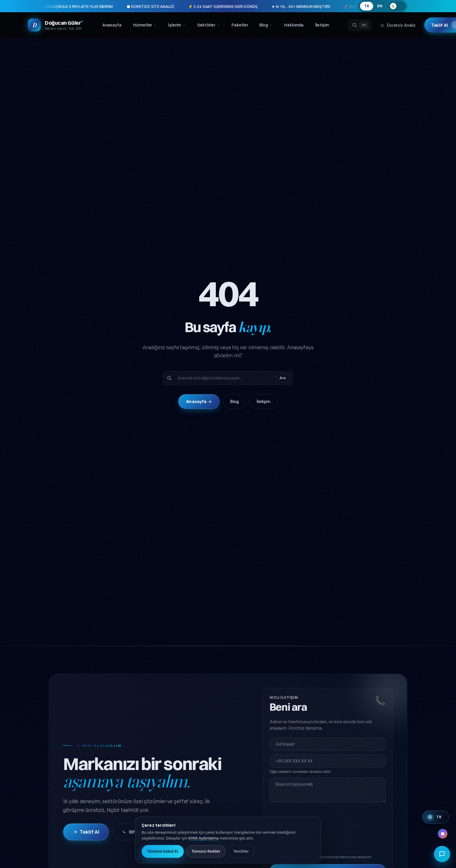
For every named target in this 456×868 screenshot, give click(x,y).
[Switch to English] (436, 817)
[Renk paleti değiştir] (443, 834)
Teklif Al (86, 832)
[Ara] (360, 25)
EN (380, 6)
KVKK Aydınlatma (203, 838)
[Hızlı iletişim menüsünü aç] (442, 854)
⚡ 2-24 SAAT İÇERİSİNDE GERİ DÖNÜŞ (186, 6)
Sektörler (209, 25)
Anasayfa (112, 25)
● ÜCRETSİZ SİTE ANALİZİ (114, 6)
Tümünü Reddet (206, 851)
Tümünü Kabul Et (163, 851)
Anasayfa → (199, 401)
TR (367, 6)
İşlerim (177, 25)
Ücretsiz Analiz (398, 25)
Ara (283, 378)
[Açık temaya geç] (397, 6)
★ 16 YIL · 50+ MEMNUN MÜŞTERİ (264, 6)
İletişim (322, 25)
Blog (266, 25)
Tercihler (241, 851)
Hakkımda (294, 25)
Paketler (240, 25)
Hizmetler (145, 25)
